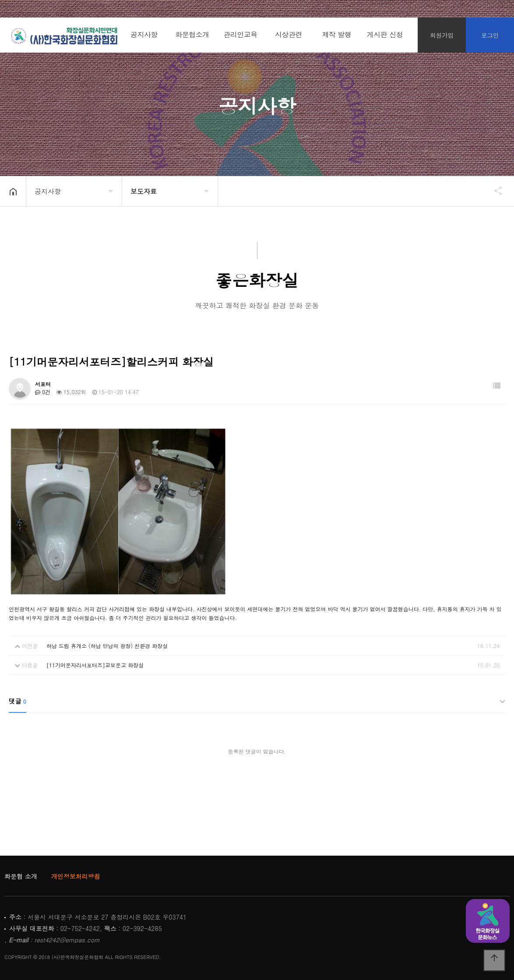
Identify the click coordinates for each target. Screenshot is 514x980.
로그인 (490, 35)
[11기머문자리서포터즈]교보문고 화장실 (95, 665)
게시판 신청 (385, 35)
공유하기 (494, 190)
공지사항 (144, 35)
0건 (43, 392)
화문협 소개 (21, 876)
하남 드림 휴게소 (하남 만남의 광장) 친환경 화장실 (107, 646)
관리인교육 (240, 35)
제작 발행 (337, 35)
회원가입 (442, 35)
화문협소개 (192, 35)
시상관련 (289, 35)
